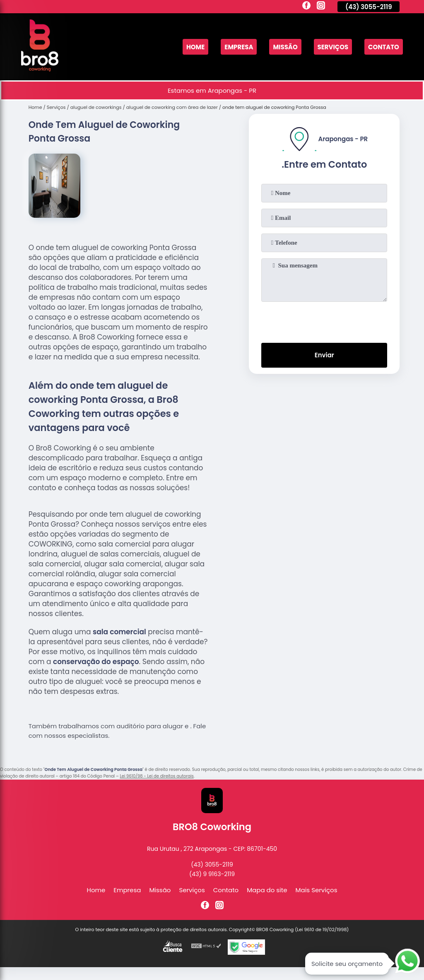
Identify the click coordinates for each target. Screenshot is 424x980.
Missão (285, 47)
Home (195, 47)
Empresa (238, 47)
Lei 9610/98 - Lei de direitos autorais (157, 776)
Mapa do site (267, 890)
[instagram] (321, 7)
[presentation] (324, 320)
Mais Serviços (317, 890)
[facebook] (306, 7)
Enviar (324, 355)
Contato (384, 47)
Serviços (333, 47)
